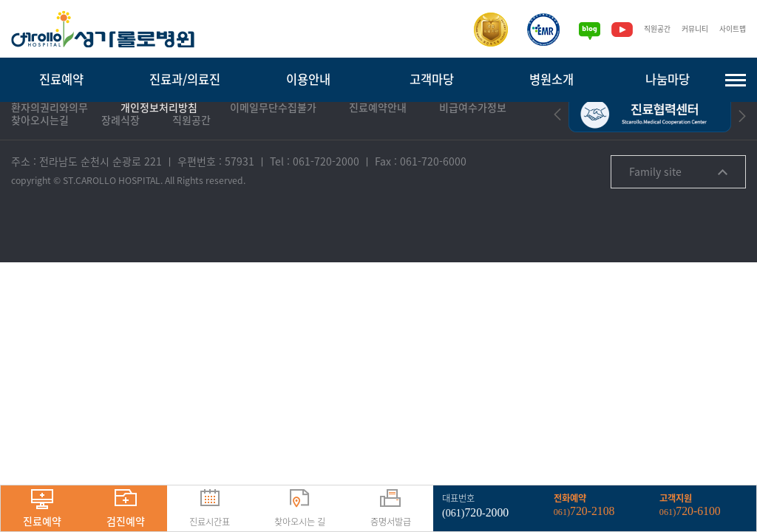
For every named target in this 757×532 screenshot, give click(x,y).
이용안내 (308, 79)
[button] (557, 158)
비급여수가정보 (473, 152)
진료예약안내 (378, 152)
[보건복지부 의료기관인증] (482, 30)
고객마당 (432, 79)
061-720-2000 (326, 205)
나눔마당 (668, 79)
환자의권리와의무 (50, 152)
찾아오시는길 (40, 164)
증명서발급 (391, 509)
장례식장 (120, 164)
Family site (678, 216)
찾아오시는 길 (300, 509)
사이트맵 (731, 29)
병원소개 (551, 79)
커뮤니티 (690, 29)
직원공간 (650, 29)
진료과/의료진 (185, 79)
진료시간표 (210, 509)
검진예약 (126, 509)
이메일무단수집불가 (273, 152)
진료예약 (61, 79)
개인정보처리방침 (159, 152)
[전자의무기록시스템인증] (534, 30)
